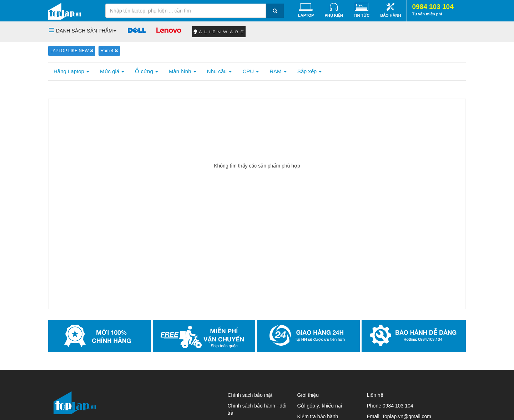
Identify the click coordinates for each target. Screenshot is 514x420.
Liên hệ (375, 395)
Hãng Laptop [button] (71, 71)
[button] (83, 31)
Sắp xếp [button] (310, 71)
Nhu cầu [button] (220, 71)
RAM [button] (278, 71)
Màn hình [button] (183, 71)
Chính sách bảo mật (250, 395)
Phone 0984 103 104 (390, 406)
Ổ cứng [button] (147, 71)
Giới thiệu (308, 395)
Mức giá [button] (112, 71)
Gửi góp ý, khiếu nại (320, 406)
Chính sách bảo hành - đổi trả (257, 409)
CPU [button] (251, 71)
